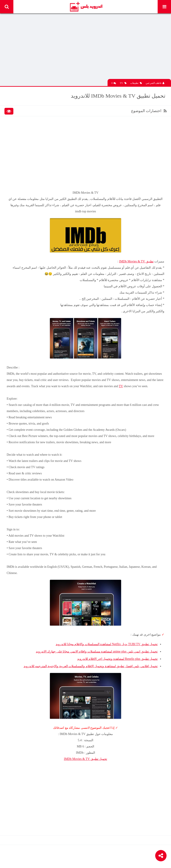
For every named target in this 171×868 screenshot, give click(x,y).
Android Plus (86, 7)
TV (123, 83)
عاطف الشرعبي (155, 83)
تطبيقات (136, 83)
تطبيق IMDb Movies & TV (136, 261)
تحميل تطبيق (85, 759)
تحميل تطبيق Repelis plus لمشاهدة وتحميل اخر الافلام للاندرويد (117, 659)
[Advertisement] (85, 48)
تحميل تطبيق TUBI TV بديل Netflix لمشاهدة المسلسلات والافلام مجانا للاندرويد (107, 644)
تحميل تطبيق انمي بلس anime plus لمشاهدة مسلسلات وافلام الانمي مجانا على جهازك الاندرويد (97, 652)
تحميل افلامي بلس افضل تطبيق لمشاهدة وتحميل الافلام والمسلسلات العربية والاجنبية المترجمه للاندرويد (91, 666)
